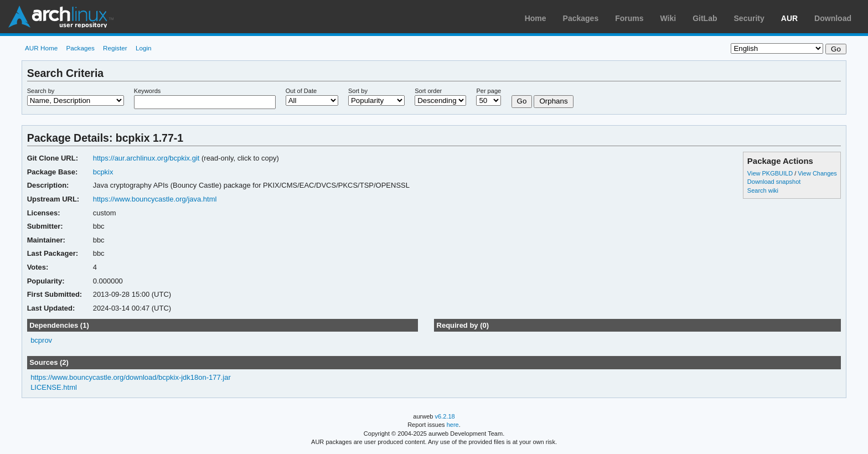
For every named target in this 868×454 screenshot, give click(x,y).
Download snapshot (774, 182)
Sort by (358, 91)
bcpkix (103, 172)
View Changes (817, 173)
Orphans (553, 101)
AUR (789, 18)
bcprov (41, 340)
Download (833, 18)
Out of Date (301, 91)
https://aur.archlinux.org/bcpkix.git (146, 158)
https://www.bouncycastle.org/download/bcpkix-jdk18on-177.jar (131, 377)
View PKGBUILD (771, 173)
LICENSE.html (54, 387)
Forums (629, 18)
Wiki (668, 18)
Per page (489, 91)
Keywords (147, 91)
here (453, 425)
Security (749, 18)
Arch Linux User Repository (61, 17)
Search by (41, 91)
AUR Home (41, 48)
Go (522, 101)
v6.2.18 (445, 416)
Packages (581, 18)
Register (115, 48)
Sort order (428, 91)
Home (536, 18)
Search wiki (763, 190)
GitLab (705, 18)
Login (144, 48)
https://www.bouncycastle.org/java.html (155, 199)
